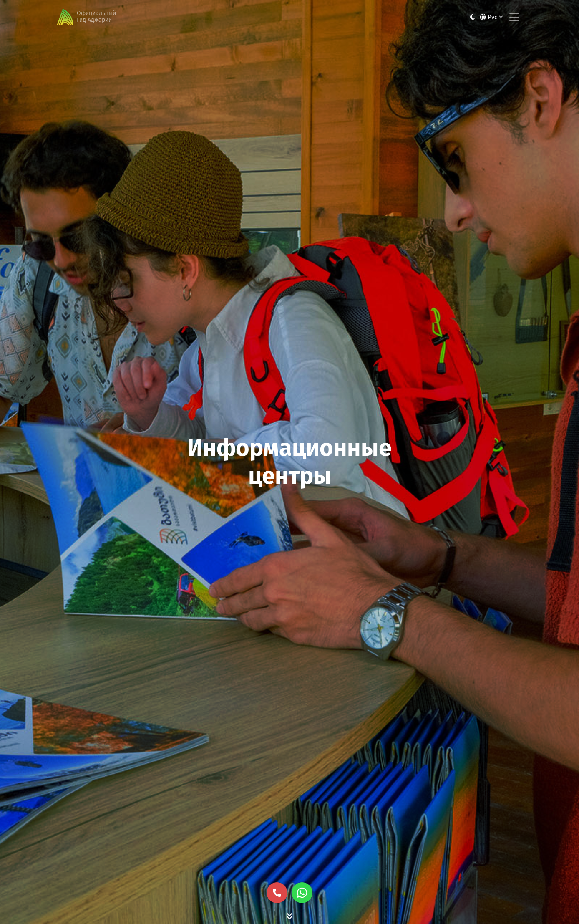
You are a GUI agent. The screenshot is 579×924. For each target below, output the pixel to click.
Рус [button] (491, 17)
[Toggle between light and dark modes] (472, 17)
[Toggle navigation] (514, 17)
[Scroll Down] (289, 916)
